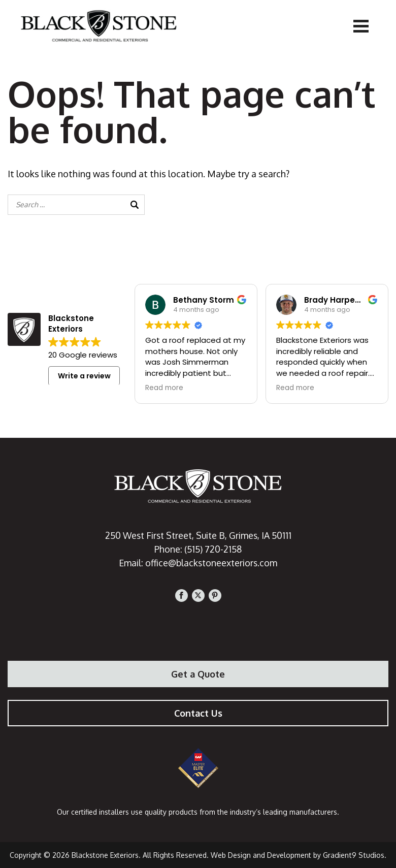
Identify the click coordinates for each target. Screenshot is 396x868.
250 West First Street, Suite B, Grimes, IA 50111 (198, 535)
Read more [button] (164, 388)
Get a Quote (198, 674)
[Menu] (361, 25)
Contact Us (198, 713)
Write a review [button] (84, 376)
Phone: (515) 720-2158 (198, 549)
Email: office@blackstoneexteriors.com (198, 563)
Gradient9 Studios (354, 855)
